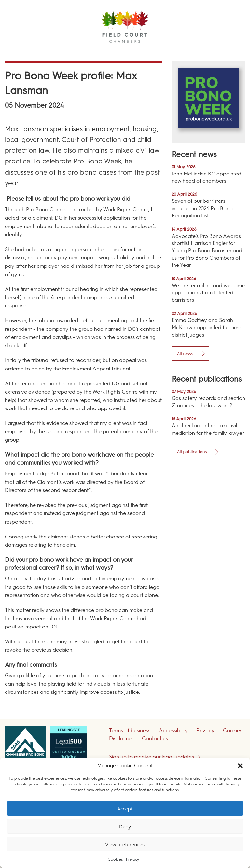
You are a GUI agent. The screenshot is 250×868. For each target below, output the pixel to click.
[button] (240, 766)
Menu (233, 52)
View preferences (125, 844)
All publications (192, 452)
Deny (125, 826)
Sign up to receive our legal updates (152, 757)
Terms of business (130, 730)
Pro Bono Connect (48, 209)
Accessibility (173, 730)
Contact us (155, 738)
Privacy (133, 859)
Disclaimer (121, 738)
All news (185, 354)
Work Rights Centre (126, 209)
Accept (125, 809)
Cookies (115, 859)
